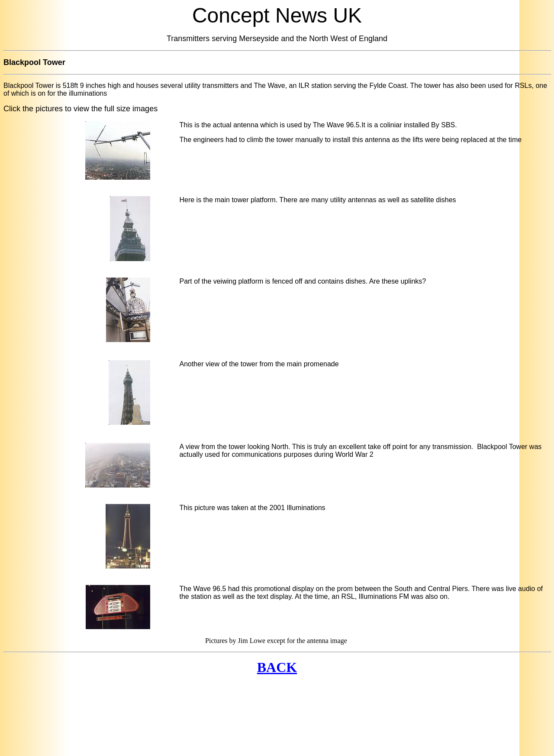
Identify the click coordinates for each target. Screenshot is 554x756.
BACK (277, 667)
